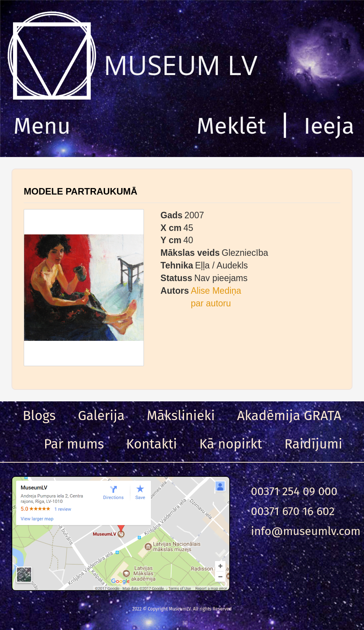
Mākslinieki (181, 416)
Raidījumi (313, 444)
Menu (42, 126)
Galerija (101, 416)
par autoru (211, 303)
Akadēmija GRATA (289, 416)
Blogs (39, 416)
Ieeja (329, 126)
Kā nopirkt (231, 444)
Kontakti (152, 444)
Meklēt (232, 126)
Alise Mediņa (216, 291)
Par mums (74, 444)
